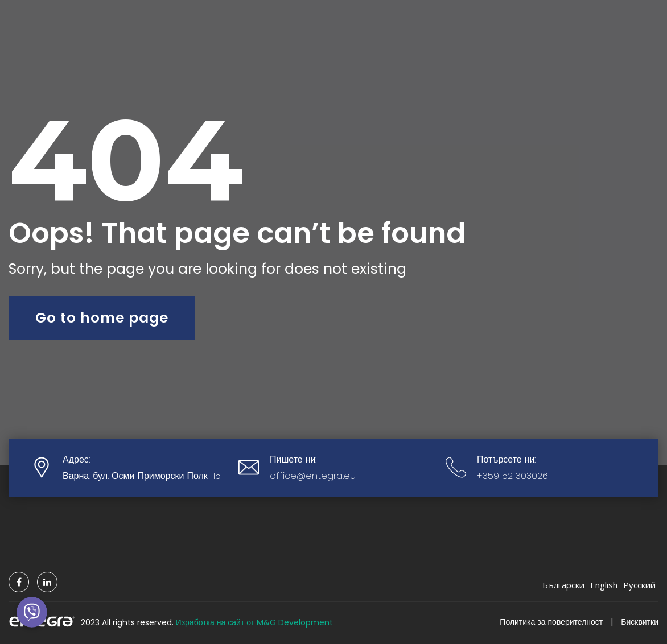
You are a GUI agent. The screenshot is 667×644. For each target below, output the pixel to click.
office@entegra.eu (313, 476)
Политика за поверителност (551, 622)
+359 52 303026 (512, 476)
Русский (639, 585)
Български (563, 585)
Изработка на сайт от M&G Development (255, 622)
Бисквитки (640, 622)
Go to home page (102, 318)
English (604, 585)
